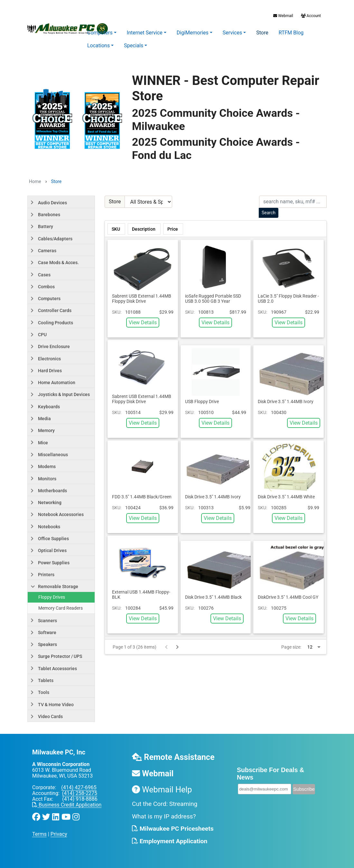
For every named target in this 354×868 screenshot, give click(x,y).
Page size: (291, 647)
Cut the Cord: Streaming (165, 804)
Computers (100, 33)
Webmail (283, 16)
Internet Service (145, 33)
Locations (98, 46)
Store (262, 33)
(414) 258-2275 (80, 793)
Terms (39, 834)
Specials (134, 46)
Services (232, 33)
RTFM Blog (291, 33)
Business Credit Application (67, 805)
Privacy (59, 834)
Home (35, 181)
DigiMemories (193, 33)
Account (310, 16)
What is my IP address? (164, 816)
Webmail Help (162, 790)
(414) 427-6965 (79, 787)
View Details (143, 323)
